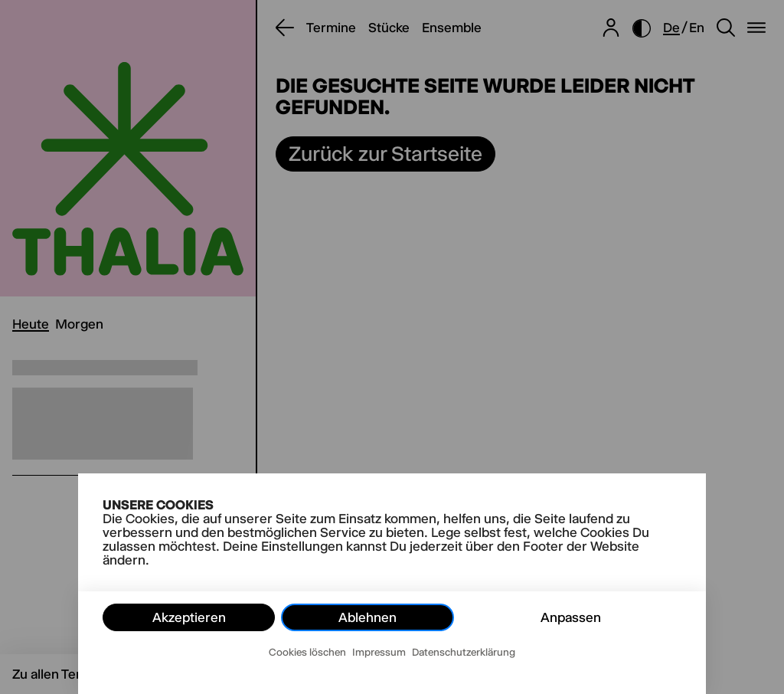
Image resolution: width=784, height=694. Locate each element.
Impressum (379, 652)
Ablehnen (367, 617)
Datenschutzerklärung (464, 652)
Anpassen (571, 617)
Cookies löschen (307, 652)
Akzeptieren (189, 617)
